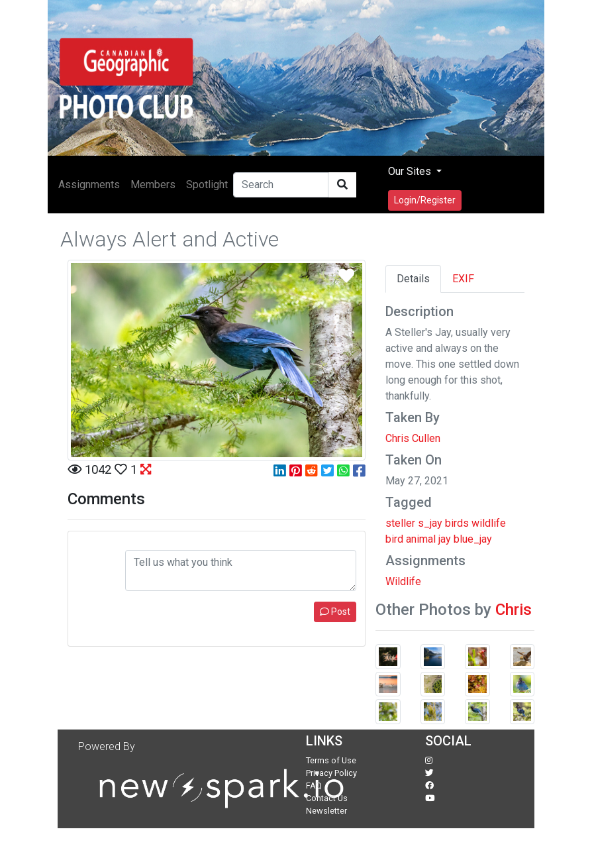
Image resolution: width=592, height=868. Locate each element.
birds (457, 523)
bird (394, 539)
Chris (514, 610)
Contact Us (327, 798)
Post (335, 612)
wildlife (489, 523)
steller (400, 523)
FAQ (314, 786)
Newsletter (326, 811)
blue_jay (473, 539)
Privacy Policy (331, 773)
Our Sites (411, 171)
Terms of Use (331, 760)
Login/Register (425, 200)
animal (421, 539)
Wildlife (403, 581)
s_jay (430, 523)
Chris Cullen (413, 438)
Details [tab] (413, 279)
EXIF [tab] (463, 279)
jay (445, 539)
